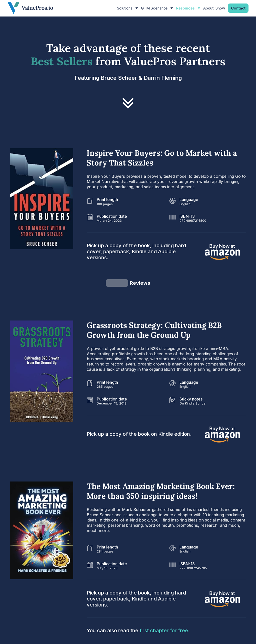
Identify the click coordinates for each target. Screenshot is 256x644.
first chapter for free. (164, 609)
